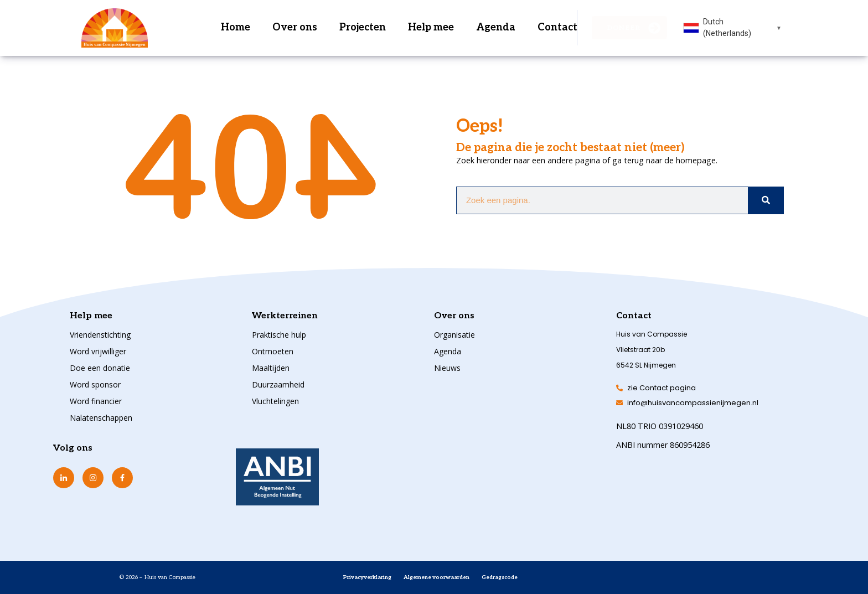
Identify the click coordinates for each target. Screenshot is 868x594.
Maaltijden (271, 368)
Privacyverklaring (367, 577)
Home (236, 27)
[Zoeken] (766, 200)
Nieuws (447, 368)
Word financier (96, 401)
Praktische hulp (279, 335)
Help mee (431, 27)
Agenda (496, 27)
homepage (696, 160)
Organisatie (454, 335)
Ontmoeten (273, 351)
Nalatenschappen (101, 418)
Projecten (363, 27)
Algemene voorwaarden (436, 577)
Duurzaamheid (278, 384)
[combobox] (733, 28)
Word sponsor (95, 384)
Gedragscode (500, 577)
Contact (557, 27)
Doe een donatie (100, 368)
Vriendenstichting (100, 335)
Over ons (295, 27)
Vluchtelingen (275, 401)
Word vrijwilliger (98, 351)
